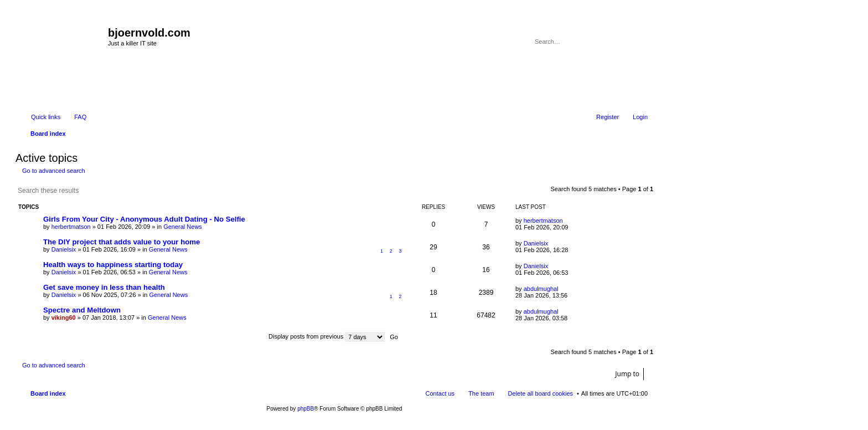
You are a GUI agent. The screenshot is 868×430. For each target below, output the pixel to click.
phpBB (306, 409)
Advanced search (640, 42)
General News (183, 227)
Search (624, 42)
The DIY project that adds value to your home (122, 242)
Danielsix (64, 249)
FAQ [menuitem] (80, 117)
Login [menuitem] (640, 117)
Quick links (46, 117)
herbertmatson (71, 227)
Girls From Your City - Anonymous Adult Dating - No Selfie (144, 219)
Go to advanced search (54, 171)
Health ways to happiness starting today (113, 265)
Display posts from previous (327, 336)
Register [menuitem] (608, 117)
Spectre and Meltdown (82, 310)
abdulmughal (541, 289)
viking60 (64, 318)
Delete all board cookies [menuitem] (541, 393)
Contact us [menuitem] (440, 393)
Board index (48, 393)
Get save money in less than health (104, 287)
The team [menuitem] (481, 393)
